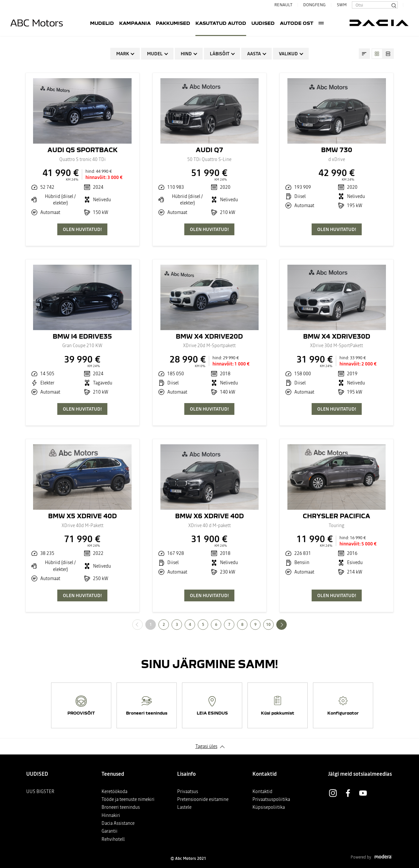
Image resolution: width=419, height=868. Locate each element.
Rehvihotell (113, 839)
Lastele (184, 807)
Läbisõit (220, 54)
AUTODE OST (280, 23)
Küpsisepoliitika (269, 807)
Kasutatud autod (204, 23)
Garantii (109, 831)
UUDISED (247, 23)
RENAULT (281, 5)
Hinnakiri (111, 815)
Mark (123, 54)
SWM (342, 5)
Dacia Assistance (118, 823)
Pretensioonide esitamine (203, 799)
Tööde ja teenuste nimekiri (128, 799)
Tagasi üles (206, 746)
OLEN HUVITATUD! (82, 229)
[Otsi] (393, 5)
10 (268, 625)
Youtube (363, 793)
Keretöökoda (114, 791)
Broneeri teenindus (121, 807)
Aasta (254, 54)
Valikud (288, 54)
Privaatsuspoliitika (271, 799)
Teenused (316, 23)
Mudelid (86, 23)
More (338, 23)
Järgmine (287, 624)
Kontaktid (262, 791)
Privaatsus (188, 791)
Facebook (348, 793)
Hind (186, 54)
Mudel (155, 54)
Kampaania (118, 23)
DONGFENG (314, 5)
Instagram (333, 793)
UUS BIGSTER (40, 791)
